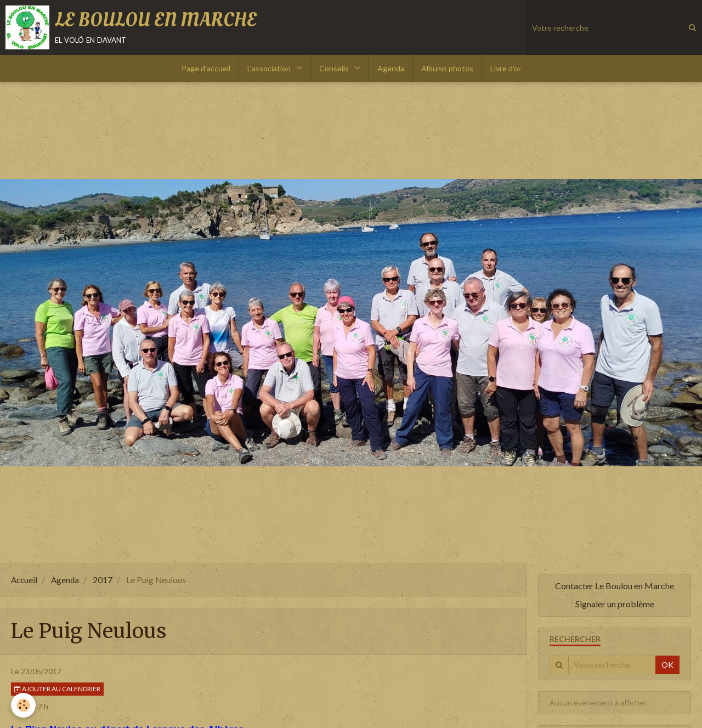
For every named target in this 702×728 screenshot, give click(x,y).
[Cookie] (23, 705)
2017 (103, 580)
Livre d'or (506, 68)
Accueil (24, 580)
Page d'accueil (206, 68)
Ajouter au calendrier (57, 689)
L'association (270, 68)
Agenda (391, 68)
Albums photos (447, 68)
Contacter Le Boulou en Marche (615, 586)
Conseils (335, 68)
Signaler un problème (615, 604)
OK (667, 665)
